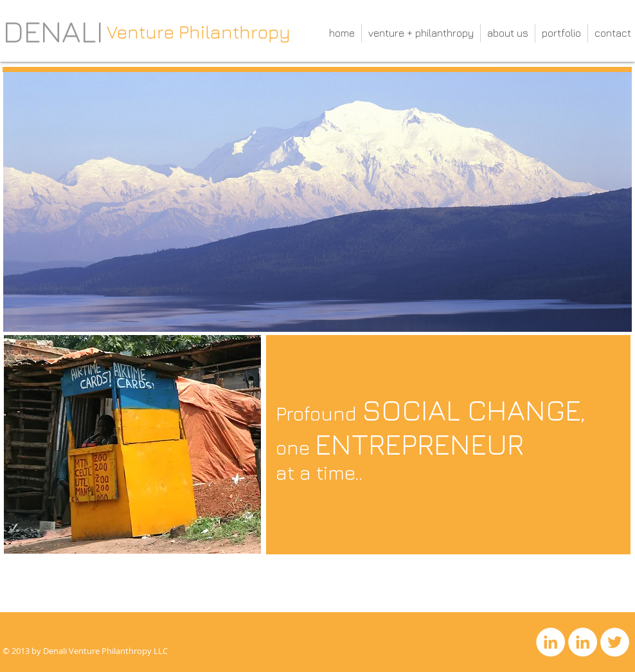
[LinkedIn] (550, 642)
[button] (132, 444)
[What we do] (46, 604)
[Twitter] (615, 642)
